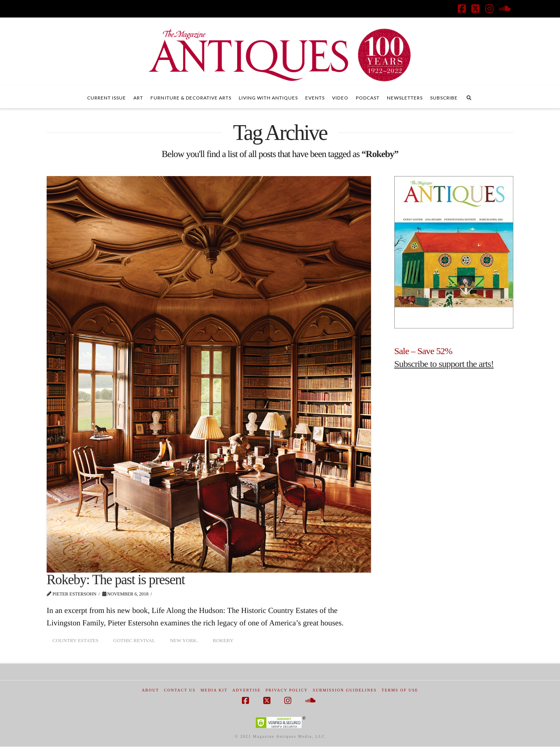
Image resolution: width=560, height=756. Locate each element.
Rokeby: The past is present (116, 580)
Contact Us (180, 690)
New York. (184, 640)
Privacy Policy (287, 690)
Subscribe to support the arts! (444, 364)
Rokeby (223, 640)
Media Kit (214, 690)
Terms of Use (400, 690)
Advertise (247, 690)
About (150, 690)
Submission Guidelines (345, 690)
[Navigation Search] (469, 97)
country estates (75, 640)
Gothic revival (134, 640)
